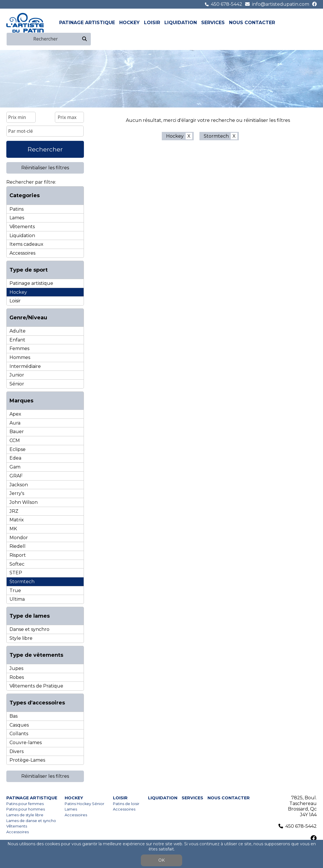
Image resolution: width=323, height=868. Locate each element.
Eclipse (18, 449)
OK (161, 860)
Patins (17, 209)
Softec (17, 564)
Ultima (17, 599)
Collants (19, 734)
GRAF (16, 476)
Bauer (17, 432)
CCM (15, 440)
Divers (17, 751)
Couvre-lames (26, 743)
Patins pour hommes (26, 809)
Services (213, 23)
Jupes (16, 668)
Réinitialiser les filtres (45, 168)
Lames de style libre (25, 815)
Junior (17, 375)
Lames (17, 218)
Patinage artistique (87, 23)
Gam (15, 467)
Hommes (20, 357)
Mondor (19, 538)
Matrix (17, 520)
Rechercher (45, 149)
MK (13, 529)
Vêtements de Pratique (36, 686)
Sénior (17, 384)
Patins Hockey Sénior (84, 804)
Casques (19, 725)
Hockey (129, 23)
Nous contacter (252, 23)
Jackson (19, 485)
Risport (18, 555)
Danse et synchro (29, 629)
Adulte (18, 331)
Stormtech (22, 582)
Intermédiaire (25, 366)
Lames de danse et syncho (31, 821)
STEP (16, 573)
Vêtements (22, 227)
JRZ (14, 511)
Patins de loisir (126, 804)
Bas (14, 716)
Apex (15, 414)
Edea (15, 458)
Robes (17, 677)
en (313, 23)
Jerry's (17, 493)
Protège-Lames (27, 760)
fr (307, 23)
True (15, 590)
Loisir (152, 23)
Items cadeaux (26, 244)
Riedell (18, 546)
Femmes (19, 348)
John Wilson (24, 502)
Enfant (17, 340)
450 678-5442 (227, 4)
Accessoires (22, 253)
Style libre (21, 638)
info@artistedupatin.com (281, 4)
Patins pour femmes (25, 804)
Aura (15, 423)
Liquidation (181, 23)
